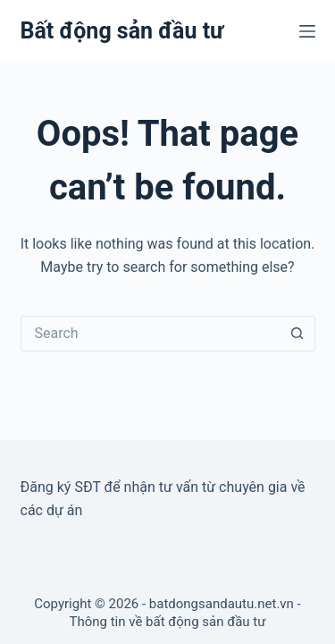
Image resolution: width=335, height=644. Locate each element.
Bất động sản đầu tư (122, 31)
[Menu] (307, 31)
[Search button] (297, 334)
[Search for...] (150, 334)
